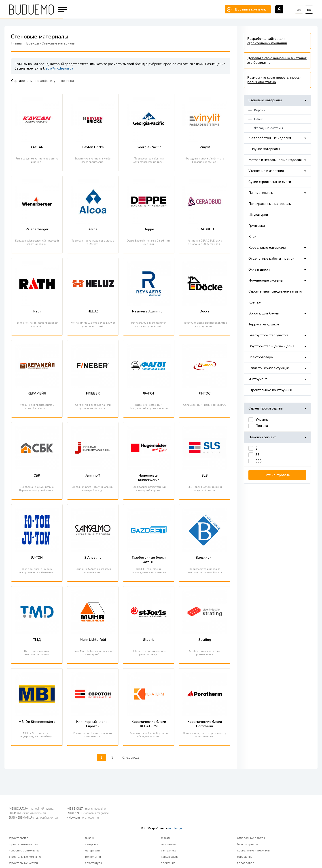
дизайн (90, 838)
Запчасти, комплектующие (269, 368)
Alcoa (93, 229)
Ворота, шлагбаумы (264, 313)
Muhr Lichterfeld (93, 640)
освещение (245, 857)
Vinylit (205, 147)
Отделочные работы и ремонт (272, 259)
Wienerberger (37, 229)
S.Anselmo (93, 558)
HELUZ (93, 311)
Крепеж (255, 302)
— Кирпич (257, 110)
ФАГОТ (149, 393)
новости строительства (24, 851)
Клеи (252, 237)
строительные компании (25, 857)
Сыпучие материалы (264, 149)
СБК (37, 475)
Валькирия (205, 558)
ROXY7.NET (88, 813)
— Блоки (256, 119)
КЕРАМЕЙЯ (37, 393)
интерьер (91, 844)
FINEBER (93, 393)
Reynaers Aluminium (149, 311)
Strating (205, 640)
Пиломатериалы (261, 193)
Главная (17, 43)
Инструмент (258, 379)
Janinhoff (93, 475)
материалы (92, 851)
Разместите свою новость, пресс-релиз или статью (274, 80)
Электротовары (261, 357)
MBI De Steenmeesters (37, 722)
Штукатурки (258, 215)
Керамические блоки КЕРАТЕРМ (149, 724)
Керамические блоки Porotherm (205, 724)
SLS (205, 475)
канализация (170, 857)
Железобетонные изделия (270, 138)
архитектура (93, 863)
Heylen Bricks (93, 147)
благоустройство (249, 844)
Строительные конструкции (270, 390)
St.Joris (149, 640)
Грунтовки (257, 226)
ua (299, 10)
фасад (165, 838)
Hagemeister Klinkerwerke (149, 478)
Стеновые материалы (265, 100)
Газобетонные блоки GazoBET (149, 560)
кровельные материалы (253, 851)
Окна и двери (259, 270)
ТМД (37, 640)
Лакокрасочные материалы (270, 204)
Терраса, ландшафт (264, 324)
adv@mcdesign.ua (59, 68)
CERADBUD (205, 229)
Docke (205, 311)
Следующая (132, 758)
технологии (93, 857)
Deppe (149, 229)
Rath (37, 311)
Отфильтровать (277, 475)
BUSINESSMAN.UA (33, 818)
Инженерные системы (266, 280)
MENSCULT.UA (32, 809)
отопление (168, 844)
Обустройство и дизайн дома (271, 346)
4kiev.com (83, 818)
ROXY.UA (27, 813)
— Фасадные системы (266, 128)
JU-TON (37, 558)
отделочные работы (251, 838)
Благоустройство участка (268, 335)
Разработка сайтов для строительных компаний (267, 41)
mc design (175, 828)
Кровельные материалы (267, 248)
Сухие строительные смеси (270, 182)
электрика (168, 863)
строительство (19, 838)
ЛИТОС (205, 393)
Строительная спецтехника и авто (275, 291)
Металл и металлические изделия (275, 160)
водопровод (246, 863)
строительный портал (23, 844)
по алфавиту (46, 81)
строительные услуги (23, 863)
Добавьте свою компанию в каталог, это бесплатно (277, 60)
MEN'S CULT (86, 809)
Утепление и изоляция (266, 171)
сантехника (169, 851)
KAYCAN (37, 147)
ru (309, 10)
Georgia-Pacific (149, 147)
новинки (67, 81)
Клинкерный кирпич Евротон (93, 724)
